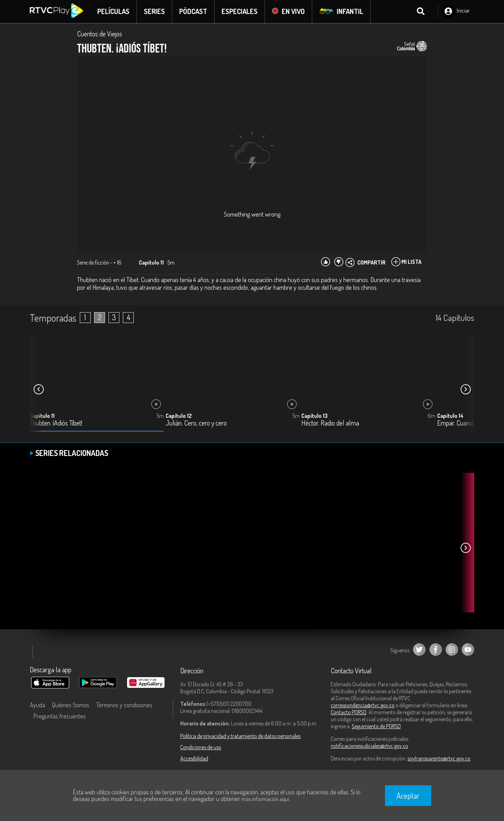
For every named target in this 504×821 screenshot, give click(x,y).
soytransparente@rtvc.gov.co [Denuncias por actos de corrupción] (439, 760)
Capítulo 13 (314, 417)
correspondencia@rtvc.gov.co (363, 707)
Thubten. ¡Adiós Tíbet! (56, 425)
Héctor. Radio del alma (330, 425)
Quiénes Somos (71, 707)
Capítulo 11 (42, 417)
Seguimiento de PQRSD (376, 728)
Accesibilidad (194, 760)
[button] (465, 391)
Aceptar (408, 795)
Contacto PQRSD (349, 714)
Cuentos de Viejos (100, 36)
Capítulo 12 (179, 417)
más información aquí (265, 799)
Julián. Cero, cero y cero (196, 425)
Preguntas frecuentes (59, 718)
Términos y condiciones (124, 707)
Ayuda (37, 707)
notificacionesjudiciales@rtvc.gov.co (369, 748)
